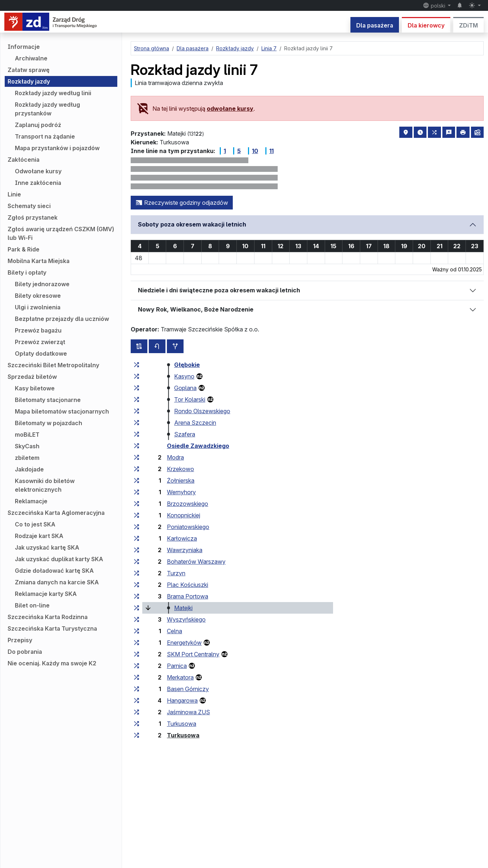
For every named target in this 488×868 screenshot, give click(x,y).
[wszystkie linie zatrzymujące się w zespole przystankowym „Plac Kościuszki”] (136, 585)
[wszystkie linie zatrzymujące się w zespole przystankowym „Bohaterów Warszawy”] (136, 562)
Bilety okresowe (38, 296)
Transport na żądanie (45, 136)
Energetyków (184, 643)
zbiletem (27, 458)
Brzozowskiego (188, 504)
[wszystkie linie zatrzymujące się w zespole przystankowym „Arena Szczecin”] (136, 423)
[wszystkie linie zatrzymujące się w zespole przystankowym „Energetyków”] (136, 643)
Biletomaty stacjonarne (48, 400)
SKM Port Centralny (193, 654)
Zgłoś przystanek (33, 217)
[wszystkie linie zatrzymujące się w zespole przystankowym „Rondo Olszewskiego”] (136, 411)
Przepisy (20, 640)
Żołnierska (181, 480)
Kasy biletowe (35, 388)
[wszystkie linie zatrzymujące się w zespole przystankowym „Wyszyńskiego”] (136, 619)
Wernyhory (181, 492)
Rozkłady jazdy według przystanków (47, 109)
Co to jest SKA (35, 524)
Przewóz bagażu (38, 330)
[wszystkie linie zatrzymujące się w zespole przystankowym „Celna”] (136, 631)
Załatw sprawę (29, 70)
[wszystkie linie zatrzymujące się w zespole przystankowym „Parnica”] (136, 666)
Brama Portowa (188, 596)
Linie (14, 194)
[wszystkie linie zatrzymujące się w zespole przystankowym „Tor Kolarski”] (136, 399)
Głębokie (187, 365)
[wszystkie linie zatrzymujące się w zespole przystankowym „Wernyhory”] (136, 492)
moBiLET (27, 435)
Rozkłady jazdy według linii (53, 93)
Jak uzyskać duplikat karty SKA (59, 559)
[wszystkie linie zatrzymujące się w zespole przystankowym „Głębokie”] (136, 365)
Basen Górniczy (188, 689)
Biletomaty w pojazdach (49, 423)
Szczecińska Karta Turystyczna (52, 628)
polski (435, 5)
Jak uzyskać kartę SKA (47, 547)
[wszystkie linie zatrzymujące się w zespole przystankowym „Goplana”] (136, 388)
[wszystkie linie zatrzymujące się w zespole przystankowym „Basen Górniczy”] (136, 689)
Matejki (183, 608)
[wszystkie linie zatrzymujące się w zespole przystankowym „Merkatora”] (136, 677)
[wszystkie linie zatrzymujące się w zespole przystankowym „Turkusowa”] (136, 724)
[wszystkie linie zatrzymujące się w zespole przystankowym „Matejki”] (136, 608)
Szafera (185, 434)
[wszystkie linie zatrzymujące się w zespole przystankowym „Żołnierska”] (136, 480)
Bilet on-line (32, 605)
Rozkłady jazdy (29, 81)
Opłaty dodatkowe (41, 353)
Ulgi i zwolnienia (38, 307)
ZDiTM (468, 25)
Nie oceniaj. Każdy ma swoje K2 (52, 663)
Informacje (24, 47)
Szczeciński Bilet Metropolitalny (53, 365)
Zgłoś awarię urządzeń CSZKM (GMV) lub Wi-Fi (61, 233)
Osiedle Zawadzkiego (198, 446)
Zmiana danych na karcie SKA (57, 582)
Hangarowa (182, 700)
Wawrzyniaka (185, 550)
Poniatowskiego (188, 527)
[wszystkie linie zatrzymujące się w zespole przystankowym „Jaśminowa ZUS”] (136, 712)
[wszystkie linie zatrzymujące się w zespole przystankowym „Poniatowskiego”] (136, 527)
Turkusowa (182, 724)
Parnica (177, 666)
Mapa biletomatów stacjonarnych (62, 411)
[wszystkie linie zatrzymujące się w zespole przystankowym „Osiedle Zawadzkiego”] (136, 446)
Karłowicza (182, 538)
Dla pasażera (375, 25)
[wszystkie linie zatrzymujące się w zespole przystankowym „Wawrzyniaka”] (136, 550)
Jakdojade (29, 469)
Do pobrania (25, 652)
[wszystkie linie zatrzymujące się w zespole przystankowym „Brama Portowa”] (136, 596)
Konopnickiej (184, 515)
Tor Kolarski (190, 399)
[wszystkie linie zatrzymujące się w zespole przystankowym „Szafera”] (136, 434)
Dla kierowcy (426, 25)
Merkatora (180, 677)
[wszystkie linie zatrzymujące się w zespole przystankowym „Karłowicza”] (136, 538)
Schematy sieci (29, 206)
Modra (175, 457)
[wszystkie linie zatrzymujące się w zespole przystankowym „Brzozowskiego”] (136, 504)
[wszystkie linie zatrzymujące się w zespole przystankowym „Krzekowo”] (136, 469)
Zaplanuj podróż (38, 125)
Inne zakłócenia (38, 183)
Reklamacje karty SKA (46, 594)
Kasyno (184, 376)
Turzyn (176, 573)
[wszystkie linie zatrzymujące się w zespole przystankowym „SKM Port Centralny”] (136, 654)
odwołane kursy (230, 109)
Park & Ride (24, 249)
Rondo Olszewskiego (202, 411)
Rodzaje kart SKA (39, 536)
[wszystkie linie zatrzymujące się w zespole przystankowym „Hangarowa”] (136, 700)
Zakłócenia (24, 160)
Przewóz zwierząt (40, 342)
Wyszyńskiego (186, 619)
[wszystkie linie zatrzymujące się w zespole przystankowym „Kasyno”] (136, 376)
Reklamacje (31, 501)
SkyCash (27, 446)
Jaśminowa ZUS (188, 712)
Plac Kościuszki (188, 585)
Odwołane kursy (38, 171)
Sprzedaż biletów (32, 377)
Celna (174, 631)
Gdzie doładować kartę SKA (54, 571)
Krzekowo (180, 469)
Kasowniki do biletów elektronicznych (45, 485)
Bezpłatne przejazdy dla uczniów (62, 319)
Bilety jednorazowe (42, 284)
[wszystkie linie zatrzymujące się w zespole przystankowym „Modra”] (136, 457)
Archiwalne (31, 58)
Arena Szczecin (195, 423)
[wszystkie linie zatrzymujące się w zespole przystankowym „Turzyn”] (136, 573)
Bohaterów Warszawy (196, 562)
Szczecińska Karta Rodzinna (48, 617)
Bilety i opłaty (27, 272)
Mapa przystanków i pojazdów (57, 148)
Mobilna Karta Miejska (39, 261)
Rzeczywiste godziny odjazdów (182, 203)
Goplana (185, 388)
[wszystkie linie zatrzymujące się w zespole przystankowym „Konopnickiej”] (136, 515)
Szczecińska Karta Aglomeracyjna (56, 513)
